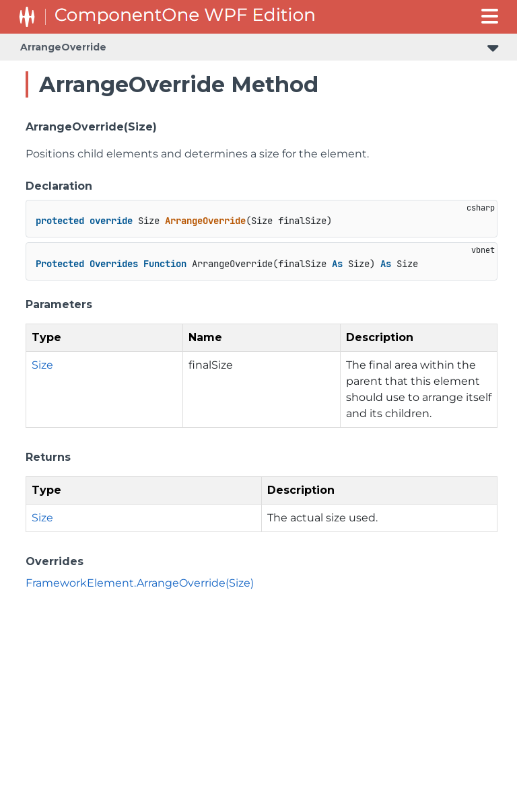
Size (42, 365)
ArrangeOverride (63, 47)
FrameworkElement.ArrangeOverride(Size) (140, 583)
